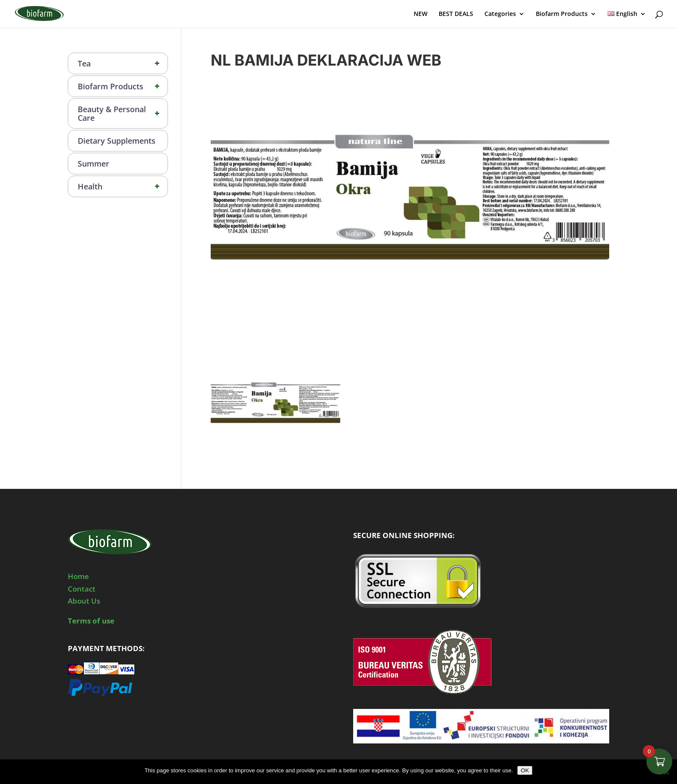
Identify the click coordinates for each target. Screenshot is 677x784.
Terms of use (91, 621)
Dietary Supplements (117, 141)
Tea (123, 63)
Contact (82, 589)
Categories (500, 14)
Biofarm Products (562, 14)
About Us (84, 601)
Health (123, 186)
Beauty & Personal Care (123, 113)
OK (525, 770)
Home (78, 576)
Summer (93, 164)
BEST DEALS (456, 14)
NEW (421, 14)
